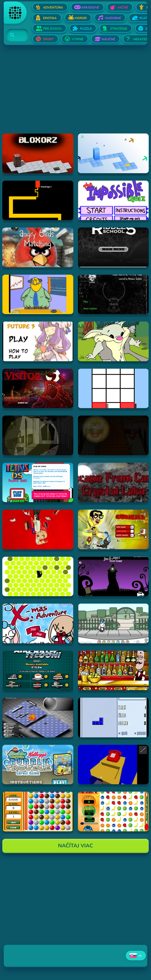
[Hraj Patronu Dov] (38, 295)
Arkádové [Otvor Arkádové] (90, 8)
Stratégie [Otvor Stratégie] (119, 29)
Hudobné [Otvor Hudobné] (113, 18)
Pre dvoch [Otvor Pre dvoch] (52, 29)
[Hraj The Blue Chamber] (113, 765)
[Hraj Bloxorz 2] (113, 153)
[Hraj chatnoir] (38, 577)
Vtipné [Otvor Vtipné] (78, 39)
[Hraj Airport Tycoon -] (38, 671)
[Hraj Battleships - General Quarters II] (38, 717)
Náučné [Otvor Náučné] (108, 39)
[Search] (14, 35)
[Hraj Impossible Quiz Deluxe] (113, 200)
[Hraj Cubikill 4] (38, 529)
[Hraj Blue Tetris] (113, 717)
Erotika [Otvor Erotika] (50, 18)
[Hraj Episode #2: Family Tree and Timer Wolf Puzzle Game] (113, 341)
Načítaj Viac (76, 846)
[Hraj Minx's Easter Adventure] (113, 623)
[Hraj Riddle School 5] (113, 247)
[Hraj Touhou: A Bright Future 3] (38, 341)
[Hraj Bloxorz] (38, 153)
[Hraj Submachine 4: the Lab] (113, 295)
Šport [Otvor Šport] (48, 39)
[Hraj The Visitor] (38, 389)
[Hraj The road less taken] (113, 389)
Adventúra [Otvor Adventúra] (53, 8)
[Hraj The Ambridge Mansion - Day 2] (113, 435)
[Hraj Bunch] (38, 812)
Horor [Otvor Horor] (81, 18)
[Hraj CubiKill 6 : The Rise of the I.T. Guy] (113, 529)
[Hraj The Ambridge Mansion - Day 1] (38, 435)
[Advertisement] (75, 93)
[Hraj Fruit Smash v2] (113, 812)
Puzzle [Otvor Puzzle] (86, 29)
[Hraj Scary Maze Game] (38, 200)
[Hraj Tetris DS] (38, 483)
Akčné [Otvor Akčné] (123, 8)
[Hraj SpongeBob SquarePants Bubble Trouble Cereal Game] (38, 765)
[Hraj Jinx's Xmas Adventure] (38, 623)
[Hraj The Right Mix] (113, 671)
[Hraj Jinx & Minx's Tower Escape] (113, 577)
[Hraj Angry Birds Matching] (38, 247)
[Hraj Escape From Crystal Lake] (113, 483)
